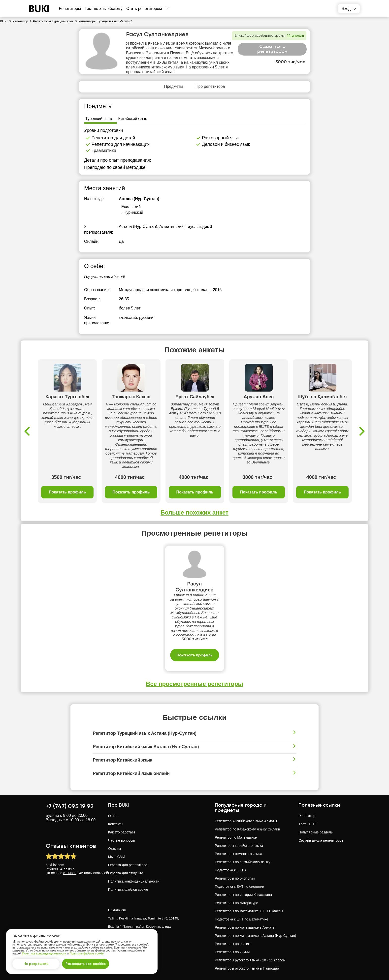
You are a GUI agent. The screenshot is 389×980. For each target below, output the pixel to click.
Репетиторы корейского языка (239, 846)
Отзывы (114, 849)
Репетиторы (70, 9)
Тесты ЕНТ (307, 824)
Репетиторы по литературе (237, 903)
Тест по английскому (104, 9)
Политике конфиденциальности (44, 953)
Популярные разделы (316, 832)
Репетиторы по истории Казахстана (243, 895)
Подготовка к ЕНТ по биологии (240, 887)
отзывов (70, 873)
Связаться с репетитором (272, 49)
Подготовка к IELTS (230, 870)
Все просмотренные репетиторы (194, 684)
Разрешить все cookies (86, 964)
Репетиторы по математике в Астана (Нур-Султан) (256, 936)
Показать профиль (67, 492)
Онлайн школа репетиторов (321, 840)
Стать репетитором (144, 9)
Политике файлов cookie (87, 953)
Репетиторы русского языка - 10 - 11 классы (250, 960)
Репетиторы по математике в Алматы (245, 927)
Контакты (116, 824)
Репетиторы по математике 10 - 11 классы (249, 911)
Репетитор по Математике (236, 837)
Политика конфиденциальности (134, 881)
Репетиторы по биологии (235, 878)
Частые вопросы (122, 840)
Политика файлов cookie (128, 889)
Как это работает (122, 832)
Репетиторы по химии (232, 952)
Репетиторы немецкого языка (239, 854)
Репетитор (307, 816)
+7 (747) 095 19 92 (70, 806)
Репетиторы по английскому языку (243, 862)
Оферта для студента (126, 873)
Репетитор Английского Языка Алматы (246, 821)
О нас (113, 816)
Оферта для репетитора (128, 865)
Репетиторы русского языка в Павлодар (247, 968)
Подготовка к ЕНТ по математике (242, 919)
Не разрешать (36, 964)
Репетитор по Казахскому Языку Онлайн (247, 829)
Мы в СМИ (117, 857)
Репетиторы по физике (233, 944)
